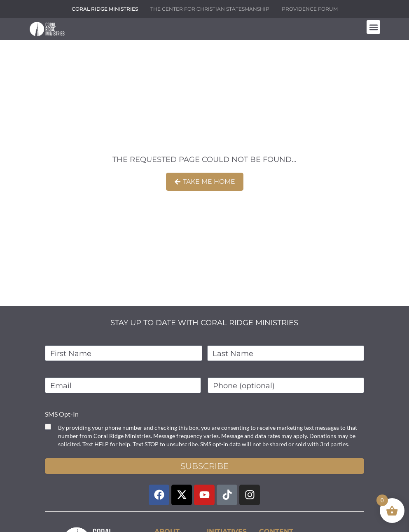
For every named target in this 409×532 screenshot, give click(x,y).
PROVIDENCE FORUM (310, 9)
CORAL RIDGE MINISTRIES (105, 9)
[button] (373, 27)
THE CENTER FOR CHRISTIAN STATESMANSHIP (210, 9)
